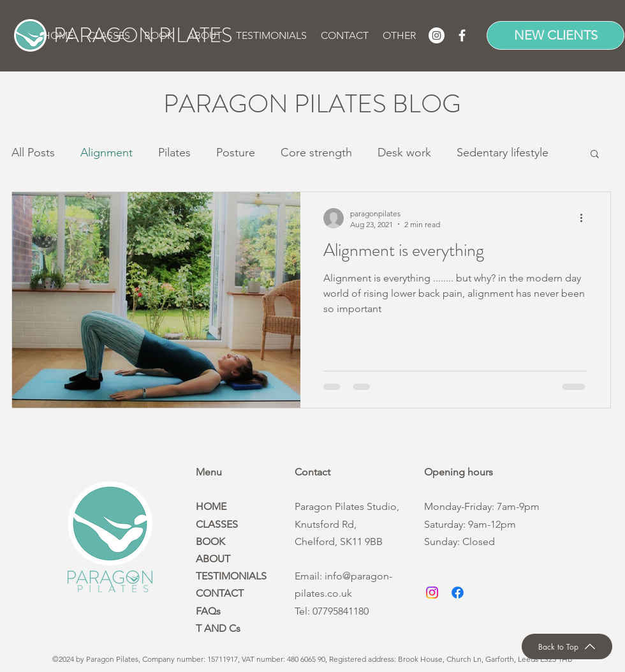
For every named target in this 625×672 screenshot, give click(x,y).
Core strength (316, 153)
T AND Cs (218, 628)
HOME (211, 506)
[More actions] (585, 218)
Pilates (174, 153)
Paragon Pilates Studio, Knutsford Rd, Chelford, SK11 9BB (347, 524)
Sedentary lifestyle (503, 153)
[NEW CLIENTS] (555, 35)
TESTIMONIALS (231, 576)
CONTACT (220, 593)
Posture (236, 153)
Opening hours (459, 472)
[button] (159, 36)
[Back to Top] (567, 646)
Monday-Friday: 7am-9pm (482, 506)
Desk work (404, 153)
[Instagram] (437, 35)
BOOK (210, 541)
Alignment (107, 153)
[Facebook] (462, 35)
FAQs (208, 611)
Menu (209, 472)
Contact (312, 472)
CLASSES (217, 524)
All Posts (33, 153)
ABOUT (213, 559)
